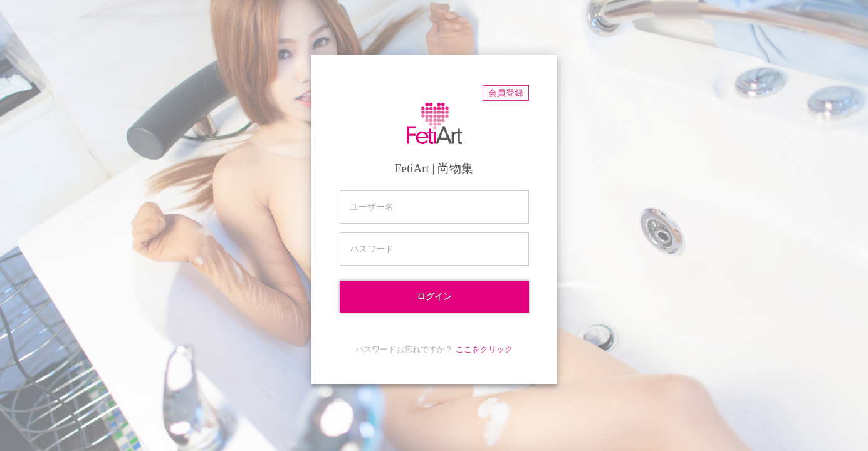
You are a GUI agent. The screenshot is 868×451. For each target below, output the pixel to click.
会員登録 (506, 93)
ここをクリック (484, 349)
